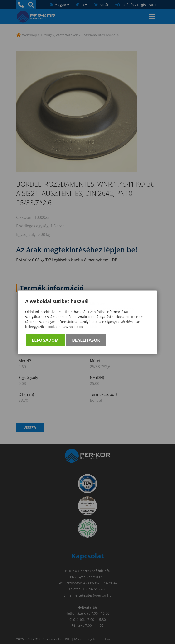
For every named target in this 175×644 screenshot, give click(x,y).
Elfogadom (45, 341)
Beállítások (86, 341)
